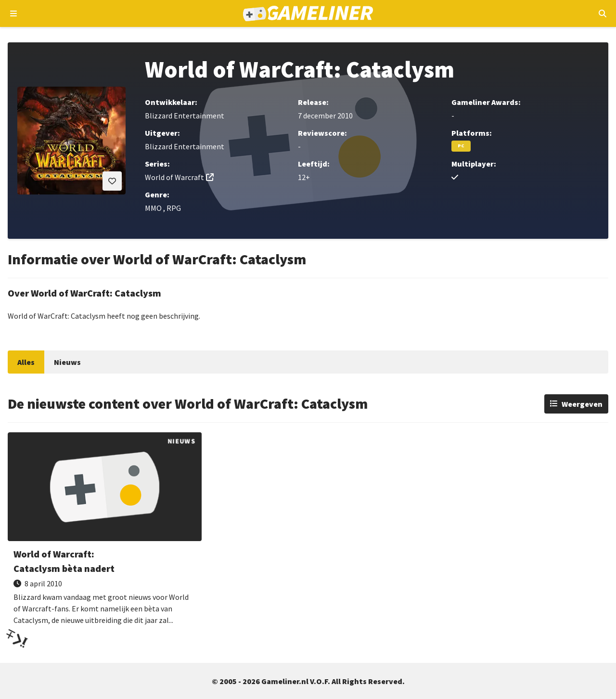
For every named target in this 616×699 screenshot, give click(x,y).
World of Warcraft (174, 177)
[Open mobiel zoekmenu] (602, 13)
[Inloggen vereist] (112, 181)
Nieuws (67, 362)
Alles (26, 362)
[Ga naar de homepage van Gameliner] (308, 13)
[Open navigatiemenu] (14, 13)
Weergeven (582, 404)
